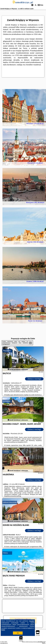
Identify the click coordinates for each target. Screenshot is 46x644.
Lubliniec (6, 452)
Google (32, 621)
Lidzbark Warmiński (10, 502)
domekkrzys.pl (23, 2)
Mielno (5, 553)
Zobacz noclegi (34, 379)
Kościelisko (7, 401)
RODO (3, 630)
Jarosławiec (7, 351)
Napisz (44, 643)
